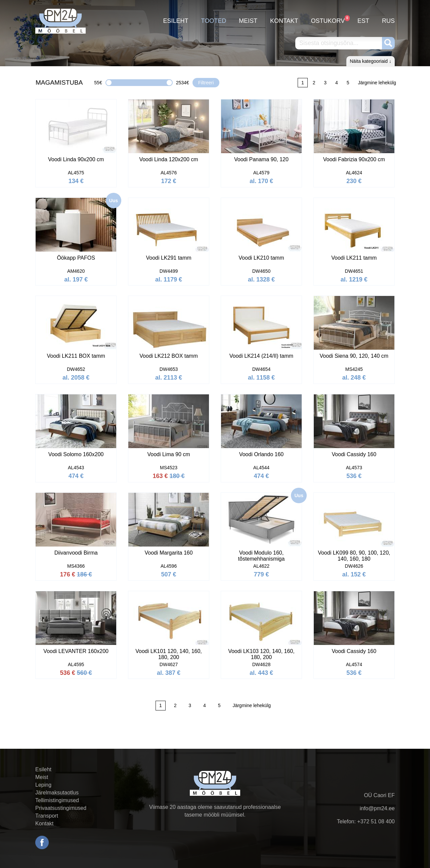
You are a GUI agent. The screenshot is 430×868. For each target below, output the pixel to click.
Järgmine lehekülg (377, 83)
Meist (248, 21)
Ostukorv (328, 20)
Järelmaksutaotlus (57, 793)
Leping (43, 785)
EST (363, 21)
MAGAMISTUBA (59, 82)
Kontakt (284, 21)
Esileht (176, 21)
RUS (388, 21)
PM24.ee (60, 21)
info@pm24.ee (377, 808)
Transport (47, 816)
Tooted (213, 21)
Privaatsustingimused (61, 808)
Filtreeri (206, 83)
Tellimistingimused (57, 800)
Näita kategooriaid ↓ (371, 61)
